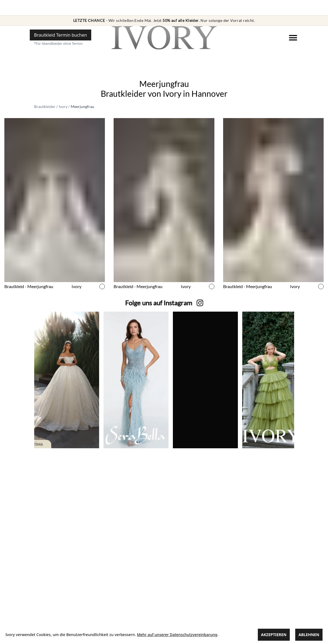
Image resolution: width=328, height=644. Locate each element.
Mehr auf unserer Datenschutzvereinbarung (177, 635)
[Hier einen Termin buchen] (61, 35)
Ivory (63, 106)
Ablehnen (309, 635)
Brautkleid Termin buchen (61, 35)
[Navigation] (293, 38)
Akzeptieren (274, 635)
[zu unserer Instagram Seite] (159, 303)
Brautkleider (45, 106)
